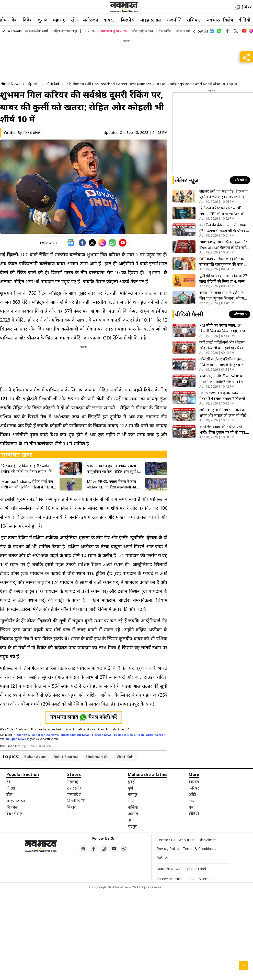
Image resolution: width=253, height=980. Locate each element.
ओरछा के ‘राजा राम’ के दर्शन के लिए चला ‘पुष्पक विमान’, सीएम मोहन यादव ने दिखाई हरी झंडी (222, 295)
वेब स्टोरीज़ (14, 814)
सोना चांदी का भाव (143, 31)
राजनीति (174, 20)
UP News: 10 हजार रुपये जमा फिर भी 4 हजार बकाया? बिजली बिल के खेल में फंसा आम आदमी (222, 396)
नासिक (133, 807)
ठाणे (131, 801)
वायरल (110, 20)
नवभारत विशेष (220, 20)
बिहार (71, 807)
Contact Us (166, 840)
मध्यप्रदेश (74, 794)
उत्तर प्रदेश (75, 788)
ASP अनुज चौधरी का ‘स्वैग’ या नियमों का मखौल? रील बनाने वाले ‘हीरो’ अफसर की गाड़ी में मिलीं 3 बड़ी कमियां (223, 379)
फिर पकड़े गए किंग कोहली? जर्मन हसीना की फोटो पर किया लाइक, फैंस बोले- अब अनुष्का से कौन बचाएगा (28, 469)
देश (15, 20)
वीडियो (244, 20)
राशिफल (194, 20)
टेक (191, 801)
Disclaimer (207, 840)
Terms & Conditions (200, 849)
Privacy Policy (168, 849)
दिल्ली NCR (76, 801)
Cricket (54, 84)
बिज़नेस (128, 20)
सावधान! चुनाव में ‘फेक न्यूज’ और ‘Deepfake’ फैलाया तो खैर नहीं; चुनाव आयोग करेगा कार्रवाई (223, 245)
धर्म (191, 807)
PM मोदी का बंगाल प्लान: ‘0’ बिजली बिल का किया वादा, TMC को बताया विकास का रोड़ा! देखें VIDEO (223, 328)
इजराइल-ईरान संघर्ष (36, 31)
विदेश (28, 20)
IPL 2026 (89, 31)
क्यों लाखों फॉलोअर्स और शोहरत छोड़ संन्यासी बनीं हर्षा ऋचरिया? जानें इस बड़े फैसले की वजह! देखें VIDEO (223, 345)
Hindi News (10, 84)
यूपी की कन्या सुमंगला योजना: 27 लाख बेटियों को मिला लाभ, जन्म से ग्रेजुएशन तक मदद (224, 278)
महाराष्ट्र (59, 20)
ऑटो (192, 794)
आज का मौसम (185, 31)
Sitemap (206, 879)
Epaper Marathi (169, 879)
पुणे (130, 788)
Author (162, 857)
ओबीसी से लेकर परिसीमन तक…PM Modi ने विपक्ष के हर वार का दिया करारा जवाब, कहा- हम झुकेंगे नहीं (224, 362)
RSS (191, 879)
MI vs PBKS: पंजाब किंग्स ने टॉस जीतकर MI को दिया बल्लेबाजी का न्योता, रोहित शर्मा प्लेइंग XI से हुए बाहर (115, 484)
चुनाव (43, 20)
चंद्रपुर (132, 826)
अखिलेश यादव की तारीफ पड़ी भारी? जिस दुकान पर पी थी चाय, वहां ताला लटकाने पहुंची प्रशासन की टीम (223, 429)
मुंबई (131, 782)
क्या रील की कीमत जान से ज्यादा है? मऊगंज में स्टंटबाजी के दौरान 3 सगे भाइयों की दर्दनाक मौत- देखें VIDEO (224, 228)
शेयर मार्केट (165, 31)
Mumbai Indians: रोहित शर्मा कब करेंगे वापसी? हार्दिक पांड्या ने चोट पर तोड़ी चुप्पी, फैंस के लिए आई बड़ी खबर (28, 484)
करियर (194, 788)
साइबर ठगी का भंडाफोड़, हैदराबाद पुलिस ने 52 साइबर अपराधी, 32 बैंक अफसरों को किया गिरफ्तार (223, 194)
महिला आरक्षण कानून (65, 31)
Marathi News (168, 869)
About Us (187, 840)
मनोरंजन (91, 20)
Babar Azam (35, 757)
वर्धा (131, 820)
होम (3, 20)
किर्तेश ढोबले (32, 132)
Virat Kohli (126, 757)
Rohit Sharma (66, 757)
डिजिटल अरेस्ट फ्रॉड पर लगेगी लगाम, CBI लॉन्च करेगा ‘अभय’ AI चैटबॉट (224, 211)
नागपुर (133, 794)
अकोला (134, 814)
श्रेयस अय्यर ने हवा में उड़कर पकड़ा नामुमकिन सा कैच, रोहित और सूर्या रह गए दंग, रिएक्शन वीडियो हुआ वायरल (114, 469)
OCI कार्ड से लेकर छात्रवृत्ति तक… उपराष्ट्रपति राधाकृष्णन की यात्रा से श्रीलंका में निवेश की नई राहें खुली (223, 262)
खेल (74, 20)
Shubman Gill (97, 757)
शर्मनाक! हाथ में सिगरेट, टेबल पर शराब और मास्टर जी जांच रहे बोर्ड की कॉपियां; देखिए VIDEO (223, 413)
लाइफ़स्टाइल (151, 20)
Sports (34, 84)
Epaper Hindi (196, 869)
